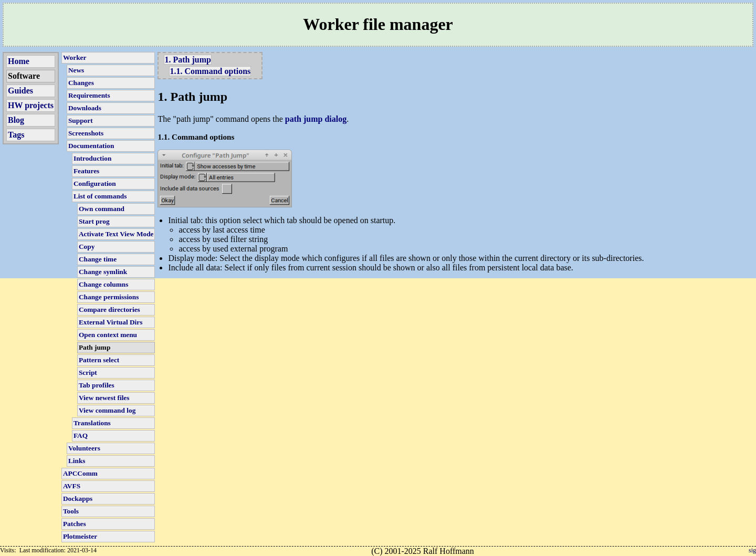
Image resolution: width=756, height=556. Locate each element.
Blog (16, 120)
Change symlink (103, 272)
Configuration (95, 183)
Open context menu (108, 335)
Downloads (85, 108)
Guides (20, 91)
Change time (98, 259)
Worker (75, 57)
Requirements (89, 95)
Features (86, 171)
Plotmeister (80, 536)
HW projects (31, 105)
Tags (16, 135)
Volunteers (84, 448)
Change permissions (109, 297)
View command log (107, 410)
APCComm (80, 473)
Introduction (92, 158)
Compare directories (109, 310)
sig (752, 550)
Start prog (94, 221)
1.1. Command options (210, 71)
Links (77, 461)
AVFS (72, 486)
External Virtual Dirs (111, 322)
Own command (102, 209)
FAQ (81, 436)
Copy (87, 246)
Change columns (103, 284)
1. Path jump (187, 60)
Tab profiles (97, 385)
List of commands (100, 196)
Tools (71, 511)
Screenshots (86, 133)
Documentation (91, 146)
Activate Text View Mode (116, 234)
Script (88, 373)
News (76, 70)
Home (19, 61)
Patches (75, 524)
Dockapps (78, 499)
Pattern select (99, 360)
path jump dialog (316, 119)
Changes (81, 83)
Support (81, 120)
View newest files (104, 398)
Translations (92, 423)
